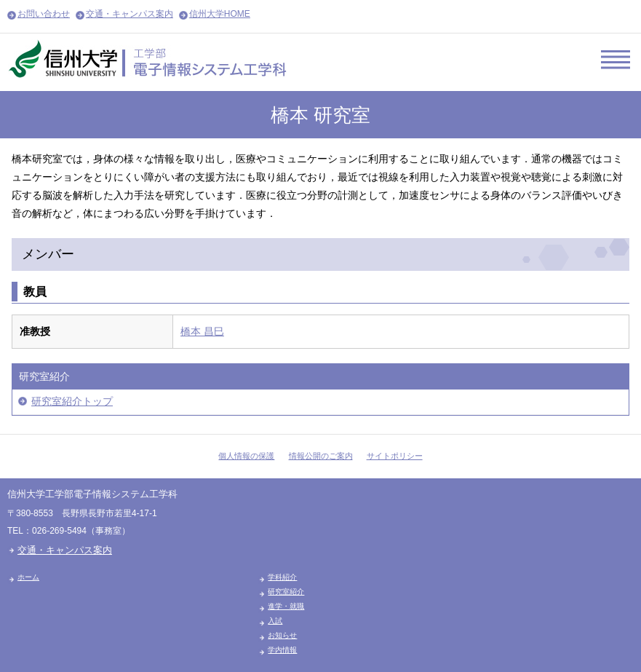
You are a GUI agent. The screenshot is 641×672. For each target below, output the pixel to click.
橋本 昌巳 (202, 331)
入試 (275, 621)
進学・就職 (286, 606)
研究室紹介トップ (72, 401)
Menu (616, 59)
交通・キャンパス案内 (130, 14)
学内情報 (282, 650)
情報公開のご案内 (321, 456)
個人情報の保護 (246, 456)
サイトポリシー (395, 456)
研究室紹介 (286, 592)
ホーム (28, 577)
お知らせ (282, 635)
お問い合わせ (44, 14)
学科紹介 (282, 577)
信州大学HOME (220, 14)
